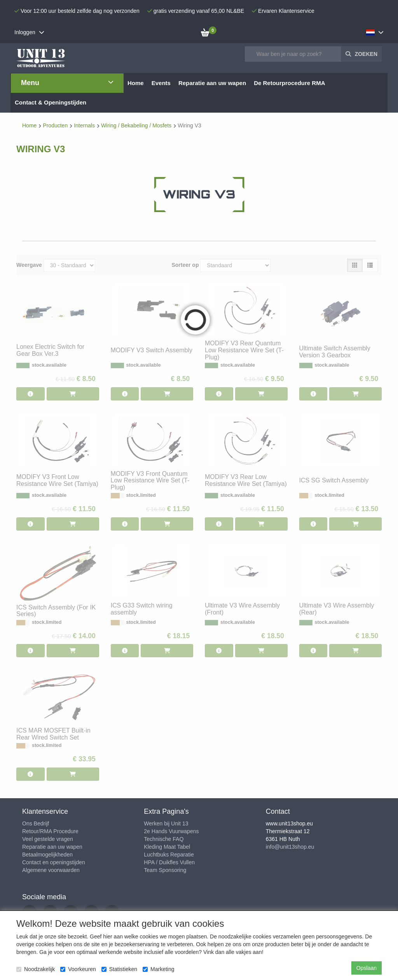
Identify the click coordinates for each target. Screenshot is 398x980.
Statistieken (119, 969)
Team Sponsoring (165, 870)
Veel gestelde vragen (48, 839)
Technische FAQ (164, 839)
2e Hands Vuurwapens (171, 831)
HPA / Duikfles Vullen (169, 862)
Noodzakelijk (36, 969)
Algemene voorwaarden (51, 870)
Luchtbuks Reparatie (169, 855)
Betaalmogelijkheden (47, 855)
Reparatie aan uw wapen (52, 847)
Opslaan (367, 968)
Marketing (158, 969)
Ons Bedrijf (36, 823)
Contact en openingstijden (54, 862)
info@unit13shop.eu (290, 847)
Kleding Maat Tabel (167, 847)
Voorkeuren (78, 969)
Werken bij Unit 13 (166, 823)
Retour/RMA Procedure (50, 831)
